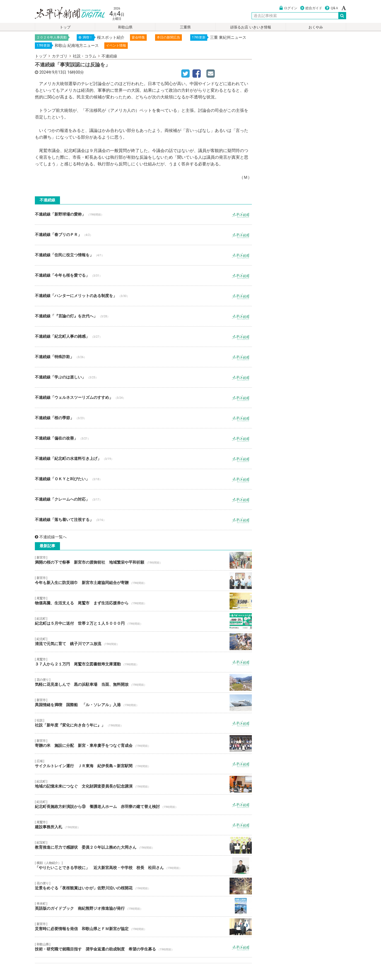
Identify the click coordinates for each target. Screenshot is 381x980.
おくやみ (316, 27)
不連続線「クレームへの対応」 (143, 499)
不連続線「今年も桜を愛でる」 (143, 276)
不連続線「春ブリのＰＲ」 (143, 235)
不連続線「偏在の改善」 (143, 438)
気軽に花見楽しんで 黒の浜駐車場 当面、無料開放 (143, 682)
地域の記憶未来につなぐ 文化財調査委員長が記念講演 (143, 784)
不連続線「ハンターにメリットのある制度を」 (143, 296)
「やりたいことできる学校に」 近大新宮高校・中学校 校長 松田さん (143, 866)
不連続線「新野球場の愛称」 (143, 214)
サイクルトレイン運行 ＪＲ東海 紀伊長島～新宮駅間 (143, 764)
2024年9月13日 (53, 72)
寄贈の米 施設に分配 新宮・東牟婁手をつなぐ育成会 (143, 744)
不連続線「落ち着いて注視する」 (143, 520)
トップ (65, 27)
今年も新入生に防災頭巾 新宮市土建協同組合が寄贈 (143, 581)
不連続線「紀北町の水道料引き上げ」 (143, 459)
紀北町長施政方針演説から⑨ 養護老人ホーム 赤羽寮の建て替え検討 (143, 805)
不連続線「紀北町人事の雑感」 (143, 337)
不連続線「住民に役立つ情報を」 (143, 255)
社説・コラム (85, 56)
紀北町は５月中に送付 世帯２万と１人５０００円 (143, 621)
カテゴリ (60, 56)
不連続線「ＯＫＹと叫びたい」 (143, 479)
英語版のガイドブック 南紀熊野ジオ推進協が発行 (143, 906)
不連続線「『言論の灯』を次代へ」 (143, 316)
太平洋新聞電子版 (66, 14)
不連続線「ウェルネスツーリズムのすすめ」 (143, 398)
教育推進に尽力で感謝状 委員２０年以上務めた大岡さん (143, 845)
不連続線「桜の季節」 (143, 418)
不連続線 (109, 56)
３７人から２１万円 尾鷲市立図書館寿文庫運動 (143, 662)
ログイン (288, 8)
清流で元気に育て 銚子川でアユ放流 (143, 642)
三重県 (185, 27)
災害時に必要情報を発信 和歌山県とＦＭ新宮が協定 (143, 927)
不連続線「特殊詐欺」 (143, 357)
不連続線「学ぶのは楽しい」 (143, 377)
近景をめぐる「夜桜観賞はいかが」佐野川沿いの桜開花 (143, 886)
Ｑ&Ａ (332, 8)
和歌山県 (125, 27)
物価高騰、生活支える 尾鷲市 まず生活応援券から (143, 601)
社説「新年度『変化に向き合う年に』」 (143, 723)
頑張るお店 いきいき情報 (250, 27)
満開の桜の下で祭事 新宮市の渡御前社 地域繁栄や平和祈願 (143, 560)
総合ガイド (311, 8)
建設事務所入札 (143, 825)
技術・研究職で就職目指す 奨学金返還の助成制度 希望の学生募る (143, 947)
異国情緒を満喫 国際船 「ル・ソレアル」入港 (143, 703)
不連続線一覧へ (51, 537)
